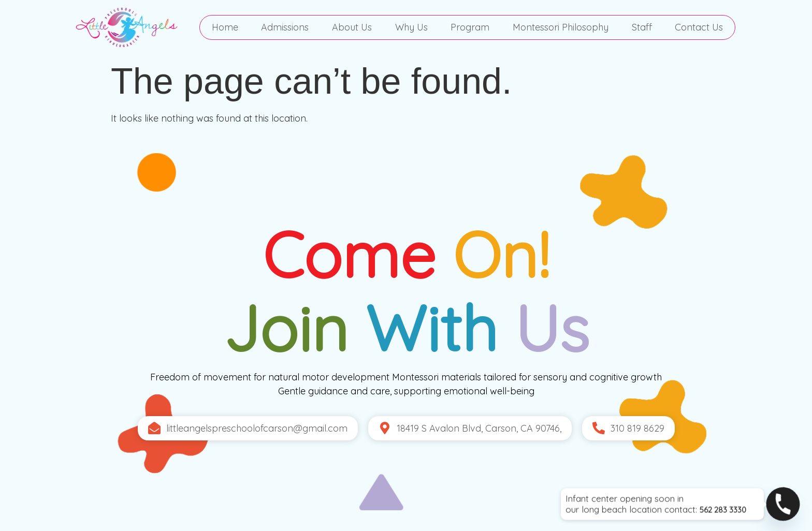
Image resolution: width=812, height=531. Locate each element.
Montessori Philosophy (561, 27)
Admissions (285, 27)
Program (470, 27)
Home (225, 27)
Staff (642, 27)
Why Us (411, 27)
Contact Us (699, 27)
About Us (352, 27)
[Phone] (783, 504)
